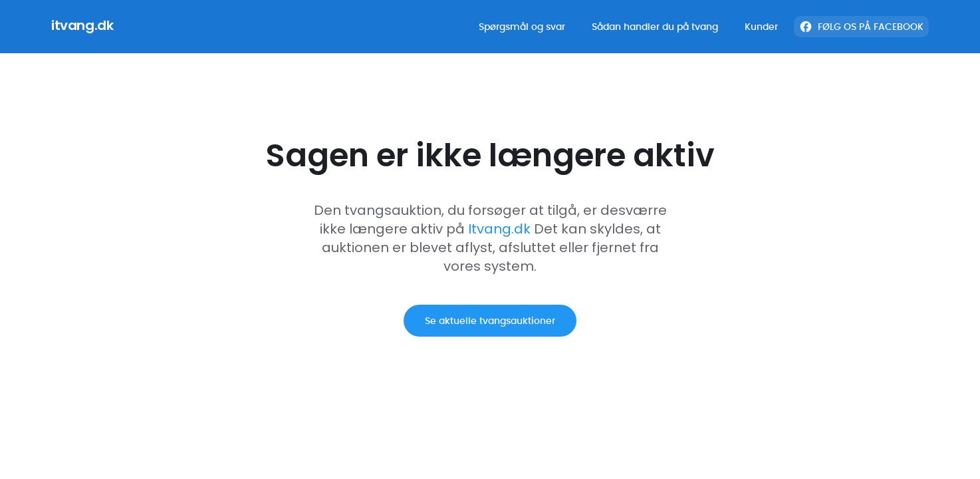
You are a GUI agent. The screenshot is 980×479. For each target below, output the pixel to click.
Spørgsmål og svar (522, 27)
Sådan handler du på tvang (655, 27)
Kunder (761, 27)
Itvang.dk (499, 230)
